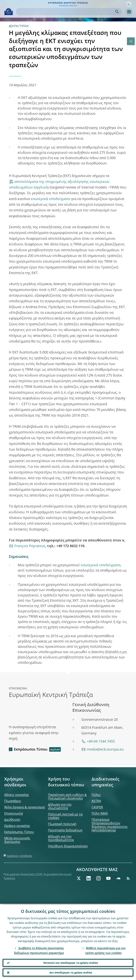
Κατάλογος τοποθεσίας (20, 856)
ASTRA (96, 801)
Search (117, 12)
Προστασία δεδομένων (65, 830)
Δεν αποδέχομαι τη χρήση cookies (71, 972)
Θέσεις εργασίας (17, 795)
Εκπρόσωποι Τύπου (31, 749)
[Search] (66, 12)
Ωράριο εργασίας (17, 826)
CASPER (97, 807)
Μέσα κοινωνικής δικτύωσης (17, 840)
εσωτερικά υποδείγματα (50, 199)
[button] (129, 4)
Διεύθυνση (12, 819)
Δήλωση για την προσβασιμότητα (61, 838)
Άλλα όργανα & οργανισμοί (25, 807)
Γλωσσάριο (13, 801)
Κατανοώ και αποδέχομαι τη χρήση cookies (71, 962)
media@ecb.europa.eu (105, 749)
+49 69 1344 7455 (101, 741)
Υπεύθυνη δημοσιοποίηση (68, 846)
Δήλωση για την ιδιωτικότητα (60, 806)
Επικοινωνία (14, 813)
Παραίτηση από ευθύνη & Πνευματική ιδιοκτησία (67, 796)
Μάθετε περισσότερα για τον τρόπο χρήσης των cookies (105, 949)
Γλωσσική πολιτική (62, 824)
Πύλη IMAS (100, 813)
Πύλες (96, 795)
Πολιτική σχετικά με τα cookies (65, 816)
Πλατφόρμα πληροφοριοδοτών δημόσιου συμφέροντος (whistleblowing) (110, 825)
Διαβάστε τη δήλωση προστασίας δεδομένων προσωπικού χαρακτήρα (39, 949)
